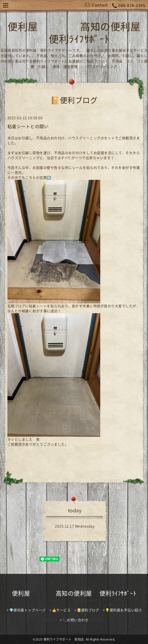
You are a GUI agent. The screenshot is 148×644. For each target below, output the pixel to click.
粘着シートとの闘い (28, 126)
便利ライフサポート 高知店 (64, 639)
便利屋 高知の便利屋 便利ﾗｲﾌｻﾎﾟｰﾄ (74, 32)
